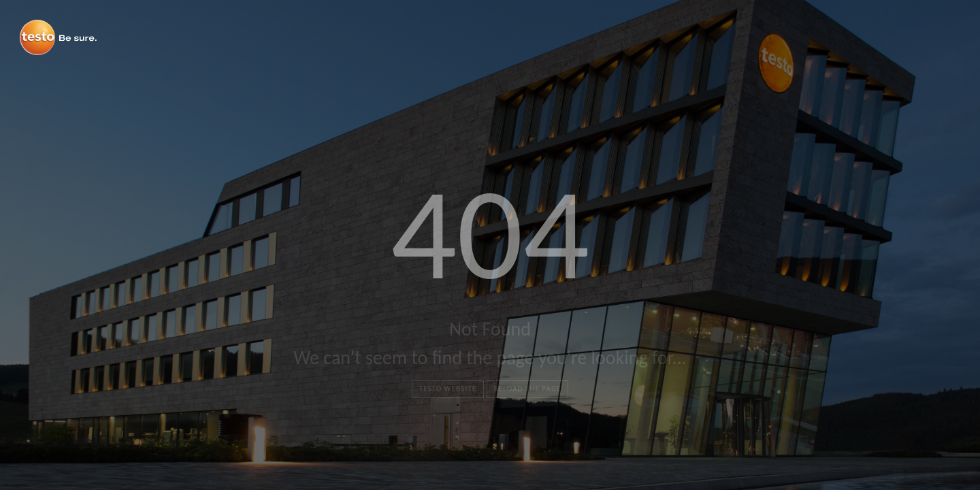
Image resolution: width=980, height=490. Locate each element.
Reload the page (528, 389)
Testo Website (448, 389)
